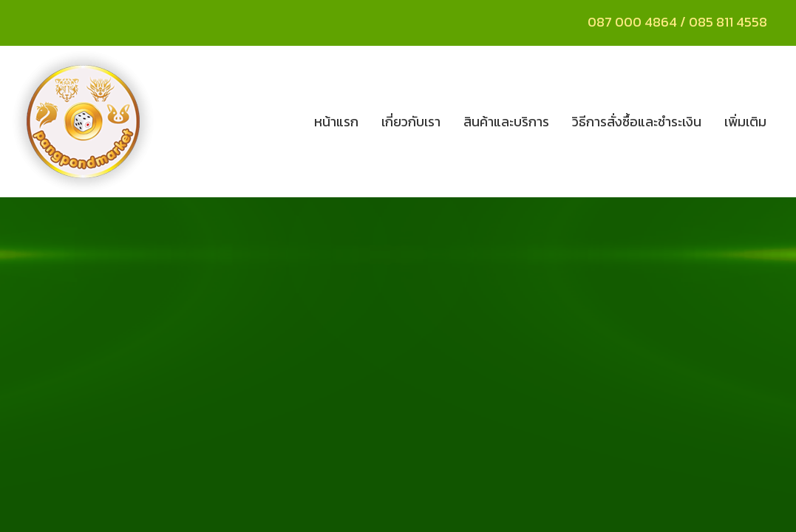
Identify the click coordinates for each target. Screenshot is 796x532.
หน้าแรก (336, 122)
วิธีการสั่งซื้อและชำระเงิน (637, 122)
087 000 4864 (632, 22)
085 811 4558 (729, 22)
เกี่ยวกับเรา (411, 122)
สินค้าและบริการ (506, 122)
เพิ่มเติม (745, 122)
